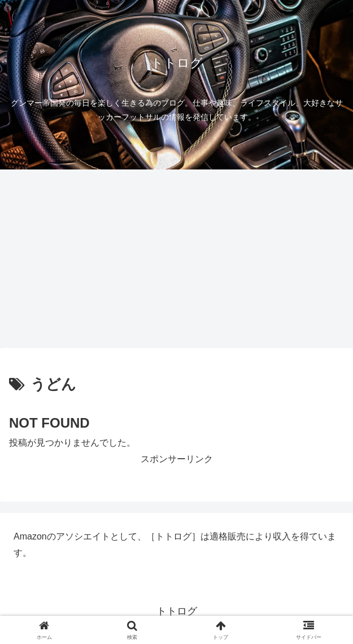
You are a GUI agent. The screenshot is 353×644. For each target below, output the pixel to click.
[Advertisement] (176, 262)
